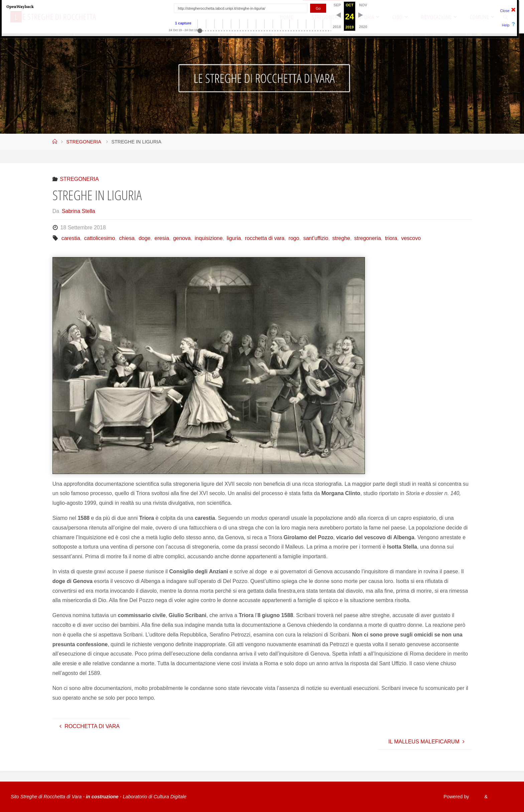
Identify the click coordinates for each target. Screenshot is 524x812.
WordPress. (501, 797)
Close (505, 11)
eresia (162, 238)
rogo (294, 238)
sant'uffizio (316, 238)
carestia (71, 238)
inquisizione (209, 238)
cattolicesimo (100, 238)
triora (391, 238)
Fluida (475, 797)
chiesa (127, 238)
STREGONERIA (84, 142)
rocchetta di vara (265, 238)
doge (145, 238)
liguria (234, 238)
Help (506, 25)
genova (182, 238)
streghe (341, 238)
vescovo (411, 238)
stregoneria (368, 238)
